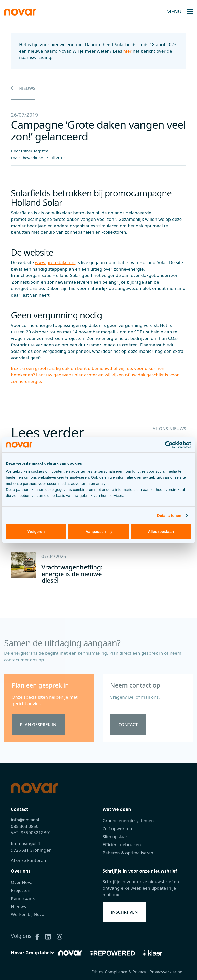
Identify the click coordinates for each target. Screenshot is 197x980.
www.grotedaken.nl (55, 262)
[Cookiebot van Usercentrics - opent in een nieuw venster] (169, 445)
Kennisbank (23, 898)
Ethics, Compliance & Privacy (119, 972)
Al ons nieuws (169, 428)
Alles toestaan (161, 531)
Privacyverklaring (166, 972)
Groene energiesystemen (128, 820)
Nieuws (23, 88)
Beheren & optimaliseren (128, 853)
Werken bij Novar (29, 914)
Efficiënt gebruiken (122, 845)
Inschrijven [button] (124, 912)
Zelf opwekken (117, 829)
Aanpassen (99, 531)
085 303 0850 (25, 826)
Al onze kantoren (29, 860)
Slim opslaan (116, 836)
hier (128, 51)
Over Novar (23, 882)
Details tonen (169, 515)
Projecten (21, 890)
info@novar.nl (25, 820)
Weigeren (36, 531)
